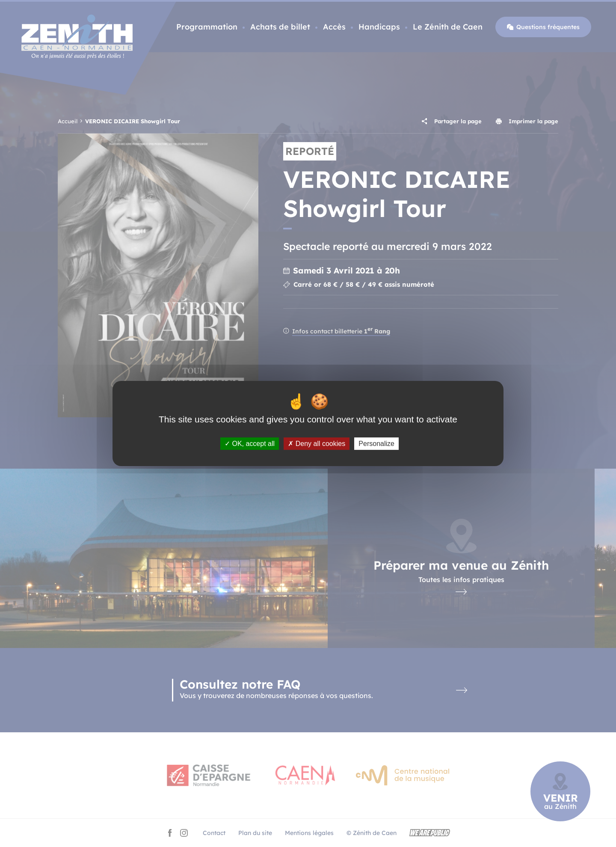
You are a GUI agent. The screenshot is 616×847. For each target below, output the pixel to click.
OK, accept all (250, 444)
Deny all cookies (317, 444)
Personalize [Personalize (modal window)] (376, 444)
